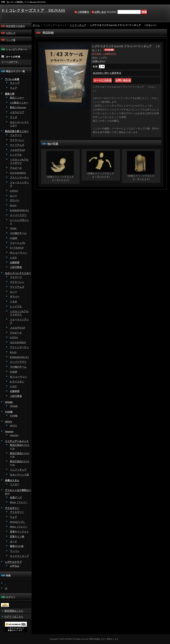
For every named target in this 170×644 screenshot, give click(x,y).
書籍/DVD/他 (17, 546)
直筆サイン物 (17, 537)
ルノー (13, 196)
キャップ (15, 83)
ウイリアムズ (17, 145)
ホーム (36, 25)
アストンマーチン (19, 178)
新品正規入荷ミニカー (17, 131)
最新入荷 (10, 94)
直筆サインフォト (19, 532)
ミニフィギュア (18, 470)
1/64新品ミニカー (19, 103)
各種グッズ (16, 498)
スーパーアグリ (18, 215)
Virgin (13, 228)
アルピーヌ (16, 168)
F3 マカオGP (17, 248)
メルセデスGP (17, 150)
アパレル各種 (12, 79)
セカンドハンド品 (19, 475)
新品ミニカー (17, 98)
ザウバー (15, 200)
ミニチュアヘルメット (17, 441)
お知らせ (11, 33)
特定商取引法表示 (15, 26)
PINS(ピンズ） (18, 522)
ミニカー (15, 484)
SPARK (9, 402)
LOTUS (14, 191)
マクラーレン (17, 140)
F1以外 (14, 238)
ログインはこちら (14, 617)
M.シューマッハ (18, 253)
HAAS (13, 205)
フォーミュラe (17, 243)
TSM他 (9, 412)
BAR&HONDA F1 (19, 210)
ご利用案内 (83, 12)
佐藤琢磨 (15, 263)
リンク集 (11, 40)
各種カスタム (12, 480)
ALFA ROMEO (18, 173)
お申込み (15, 566)
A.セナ (13, 258)
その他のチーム (18, 233)
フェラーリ (16, 135)
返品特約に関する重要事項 (107, 73)
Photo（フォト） (19, 502)
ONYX (8, 422)
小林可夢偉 (16, 267)
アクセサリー (12, 508)
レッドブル (16, 155)
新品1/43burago (18, 107)
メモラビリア (17, 112)
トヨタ (13, 302)
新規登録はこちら (14, 611)
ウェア (13, 88)
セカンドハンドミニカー (18, 273)
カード (13, 541)
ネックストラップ (19, 556)
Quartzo (9, 432)
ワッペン (15, 551)
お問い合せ (100, 12)
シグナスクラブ (13, 562)
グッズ (13, 117)
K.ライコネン (17, 382)
